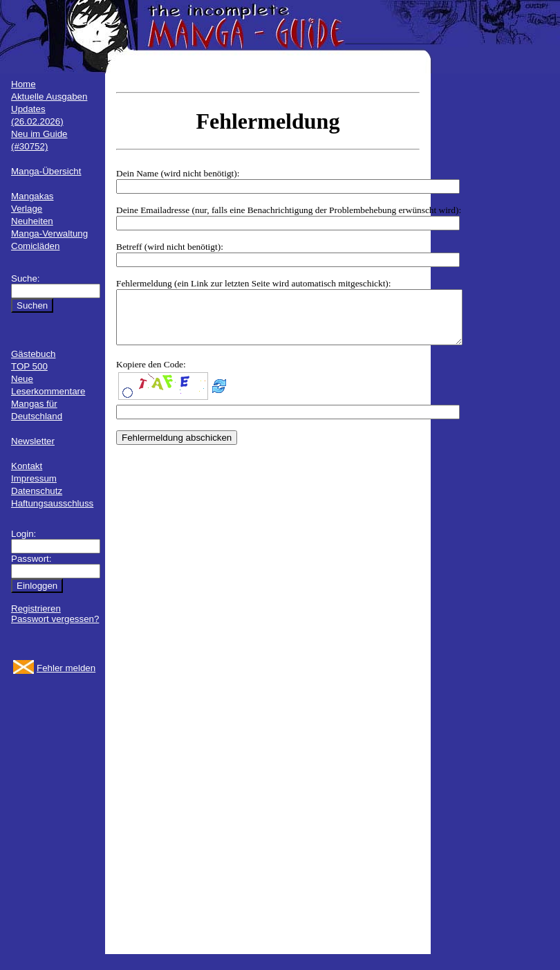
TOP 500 (29, 366)
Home (24, 84)
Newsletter (33, 441)
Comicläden (35, 246)
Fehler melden (66, 668)
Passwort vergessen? (55, 619)
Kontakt (27, 466)
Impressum (34, 478)
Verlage (27, 209)
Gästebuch (33, 354)
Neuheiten (32, 221)
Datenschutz (37, 491)
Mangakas (32, 196)
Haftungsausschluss (52, 503)
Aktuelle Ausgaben (49, 97)
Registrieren (36, 608)
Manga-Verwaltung (49, 234)
